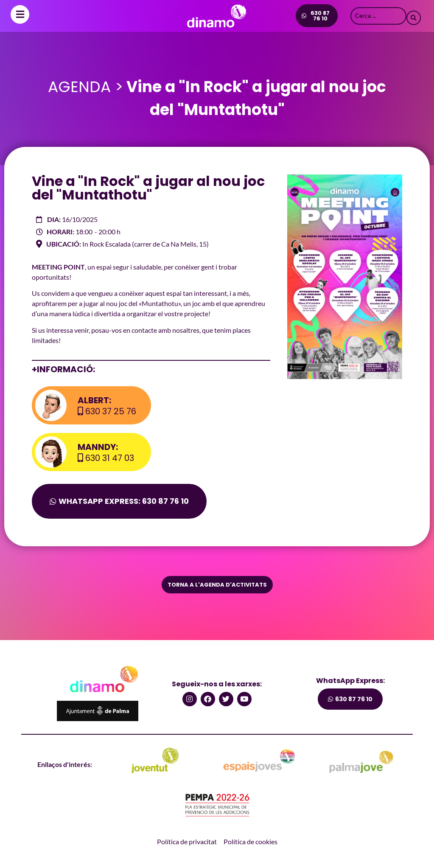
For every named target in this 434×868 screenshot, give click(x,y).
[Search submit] (414, 16)
